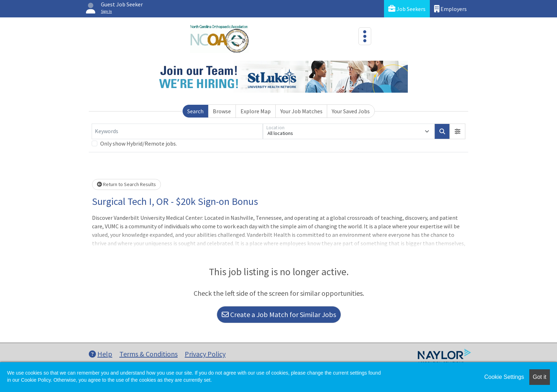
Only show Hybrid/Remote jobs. (139, 143)
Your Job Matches (301, 111)
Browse (222, 111)
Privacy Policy (205, 354)
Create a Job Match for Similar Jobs (279, 314)
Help (101, 354)
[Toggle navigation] (365, 36)
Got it (540, 377)
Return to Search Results (126, 184)
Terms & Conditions (148, 354)
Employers (450, 9)
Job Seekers (407, 9)
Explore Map (256, 111)
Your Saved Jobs (351, 111)
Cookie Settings (504, 377)
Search (195, 111)
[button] (458, 131)
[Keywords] (177, 131)
